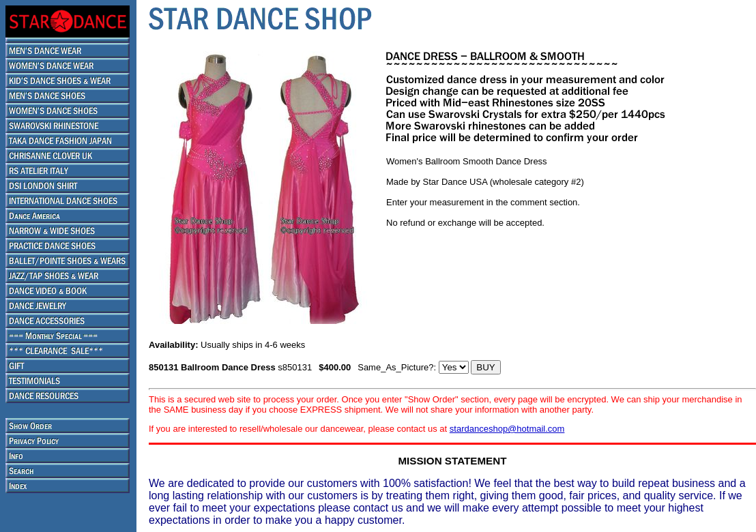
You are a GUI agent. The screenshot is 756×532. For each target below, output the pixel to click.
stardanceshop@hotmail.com (507, 429)
